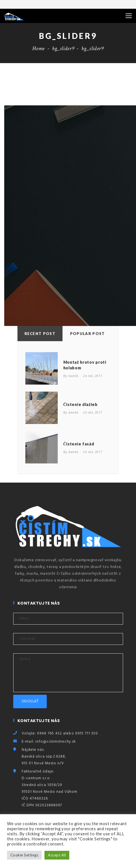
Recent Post (40, 334)
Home (39, 48)
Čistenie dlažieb (81, 404)
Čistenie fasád (79, 444)
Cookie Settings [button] (24, 855)
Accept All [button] (57, 855)
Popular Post (88, 334)
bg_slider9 (63, 48)
